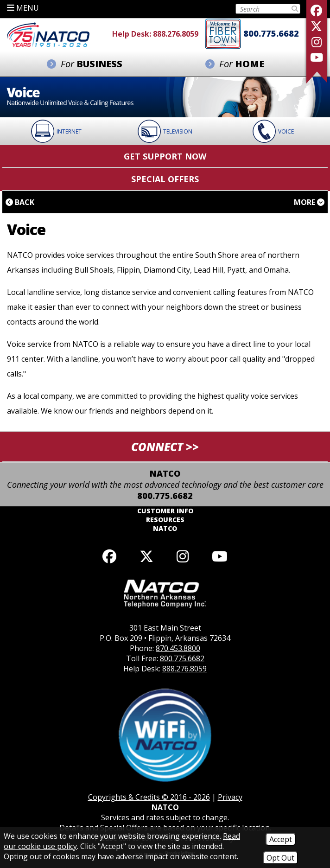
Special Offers (165, 179)
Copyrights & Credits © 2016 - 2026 (149, 797)
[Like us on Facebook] (317, 10)
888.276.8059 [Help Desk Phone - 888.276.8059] (176, 34)
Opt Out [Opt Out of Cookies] (280, 858)
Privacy (230, 797)
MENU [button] (23, 8)
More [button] (309, 202)
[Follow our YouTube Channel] (317, 57)
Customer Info (165, 511)
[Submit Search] (295, 9)
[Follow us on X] (317, 26)
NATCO (165, 528)
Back (20, 202)
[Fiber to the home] (223, 33)
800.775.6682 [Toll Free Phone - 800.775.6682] (271, 33)
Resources (165, 520)
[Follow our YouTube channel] (220, 556)
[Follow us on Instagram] (317, 42)
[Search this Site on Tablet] (263, 9)
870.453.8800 (178, 648)
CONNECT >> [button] (165, 447)
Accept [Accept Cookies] (281, 839)
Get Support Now (165, 156)
